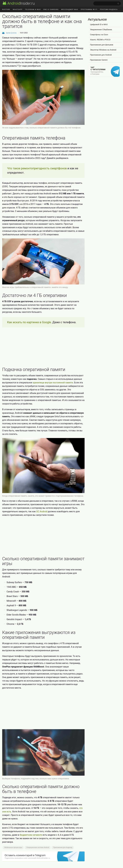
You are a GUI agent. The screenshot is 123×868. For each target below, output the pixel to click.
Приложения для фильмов (102, 45)
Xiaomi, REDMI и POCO (100, 40)
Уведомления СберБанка (101, 30)
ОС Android (42, 511)
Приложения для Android (101, 55)
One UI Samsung (51, 9)
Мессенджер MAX (70, 9)
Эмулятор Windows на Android (103, 50)
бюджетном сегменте (31, 835)
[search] (107, 3)
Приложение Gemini (99, 60)
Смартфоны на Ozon (99, 35)
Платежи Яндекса (109, 9)
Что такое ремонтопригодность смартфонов (37, 168)
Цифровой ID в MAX (99, 24)
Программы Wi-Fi (89, 9)
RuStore (6, 9)
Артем (11, 33)
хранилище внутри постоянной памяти (53, 383)
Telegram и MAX (33, 9)
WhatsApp (18, 9)
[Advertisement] (43, 347)
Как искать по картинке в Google (29, 322)
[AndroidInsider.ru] (19, 3)
